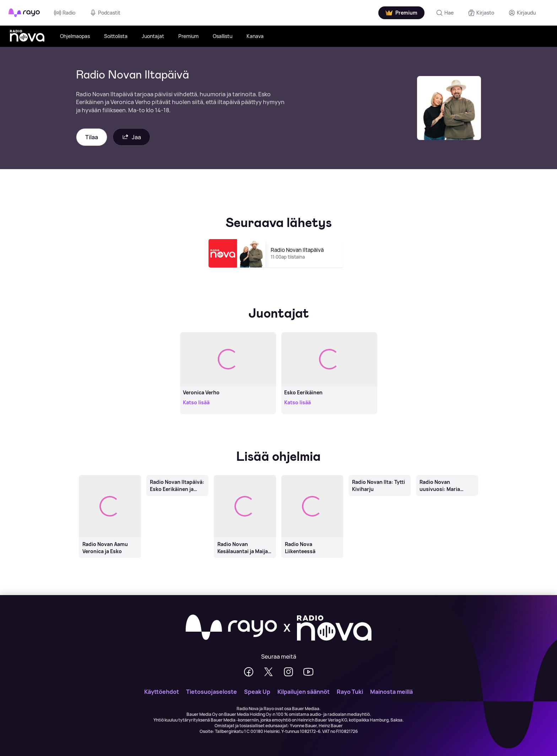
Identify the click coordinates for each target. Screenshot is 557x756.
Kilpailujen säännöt (304, 692)
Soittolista (116, 36)
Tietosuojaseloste (212, 692)
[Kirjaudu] (522, 13)
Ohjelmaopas (75, 36)
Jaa (131, 137)
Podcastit (105, 13)
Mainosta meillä (391, 692)
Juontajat (153, 36)
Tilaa (92, 137)
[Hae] (445, 13)
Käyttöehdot (162, 692)
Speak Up (257, 692)
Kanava (255, 36)
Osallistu (223, 36)
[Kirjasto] (481, 13)
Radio (65, 13)
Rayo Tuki (350, 692)
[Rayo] (231, 628)
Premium (188, 36)
